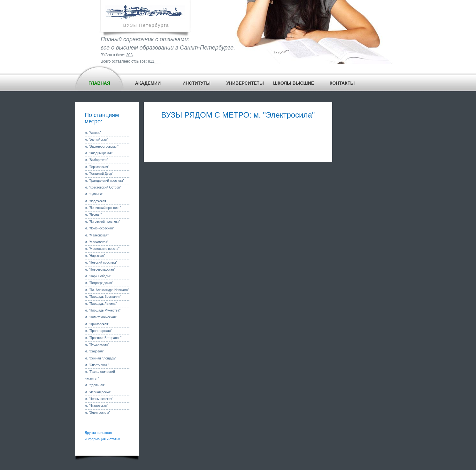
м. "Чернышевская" (99, 399)
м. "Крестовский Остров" (103, 187)
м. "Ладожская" (96, 201)
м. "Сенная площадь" (100, 358)
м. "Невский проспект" (101, 262)
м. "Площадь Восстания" (103, 297)
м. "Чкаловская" (96, 406)
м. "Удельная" (95, 385)
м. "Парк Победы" (98, 276)
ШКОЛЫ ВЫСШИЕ (294, 83)
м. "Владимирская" (99, 153)
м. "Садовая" (94, 351)
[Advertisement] (238, 139)
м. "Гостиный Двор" (99, 174)
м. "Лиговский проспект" (102, 222)
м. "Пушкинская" (97, 345)
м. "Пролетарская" (98, 331)
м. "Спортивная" (97, 365)
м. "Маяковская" (97, 235)
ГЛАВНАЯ (99, 83)
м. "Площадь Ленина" (101, 304)
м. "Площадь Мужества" (103, 310)
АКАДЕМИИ (148, 83)
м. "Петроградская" (99, 283)
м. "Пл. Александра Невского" (107, 290)
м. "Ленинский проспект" (103, 208)
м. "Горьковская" (97, 167)
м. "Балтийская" (96, 139)
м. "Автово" (93, 133)
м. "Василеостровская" (102, 146)
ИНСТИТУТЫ (196, 83)
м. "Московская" (96, 242)
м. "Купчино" (94, 194)
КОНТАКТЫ (342, 83)
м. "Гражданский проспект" (104, 181)
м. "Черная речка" (98, 392)
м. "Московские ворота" (102, 249)
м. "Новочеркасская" (100, 270)
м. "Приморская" (97, 324)
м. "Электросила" (97, 413)
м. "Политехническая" (101, 317)
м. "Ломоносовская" (99, 228)
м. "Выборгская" (96, 160)
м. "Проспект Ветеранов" (103, 338)
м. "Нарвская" (95, 256)
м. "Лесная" (93, 215)
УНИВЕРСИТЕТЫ (245, 83)
